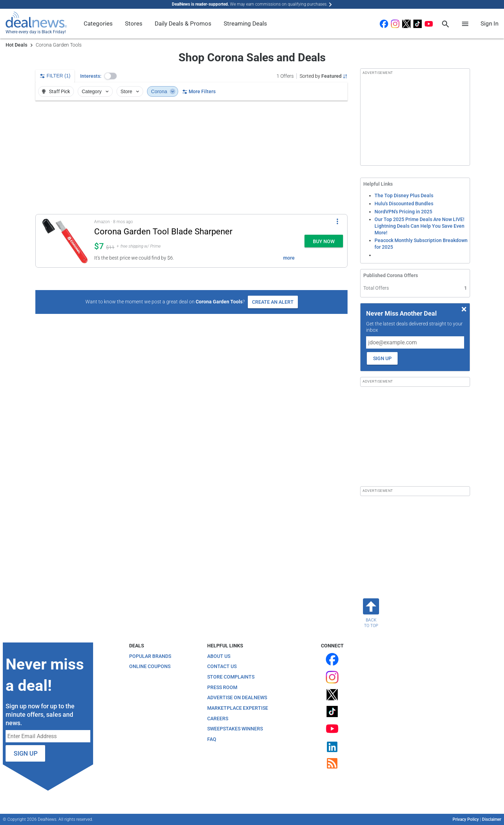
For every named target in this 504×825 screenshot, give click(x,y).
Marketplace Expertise (238, 708)
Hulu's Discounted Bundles (404, 204)
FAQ (212, 739)
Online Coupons (150, 666)
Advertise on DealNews (237, 697)
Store (130, 91)
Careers (218, 719)
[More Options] (337, 221)
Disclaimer (492, 819)
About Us (219, 656)
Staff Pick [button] (55, 91)
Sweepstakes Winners (235, 729)
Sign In (489, 23)
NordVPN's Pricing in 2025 (403, 212)
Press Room (222, 687)
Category (96, 91)
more (289, 258)
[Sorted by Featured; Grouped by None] (324, 76)
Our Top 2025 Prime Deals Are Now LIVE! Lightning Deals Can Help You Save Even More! (419, 226)
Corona (163, 91)
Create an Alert (273, 302)
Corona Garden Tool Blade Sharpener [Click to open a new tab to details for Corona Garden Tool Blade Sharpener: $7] (163, 232)
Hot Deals (16, 45)
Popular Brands (150, 656)
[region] (191, 157)
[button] (111, 76)
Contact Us (222, 666)
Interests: (91, 76)
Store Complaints (231, 677)
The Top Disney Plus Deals (404, 195)
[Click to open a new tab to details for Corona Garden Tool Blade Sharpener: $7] (65, 241)
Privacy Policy (466, 819)
